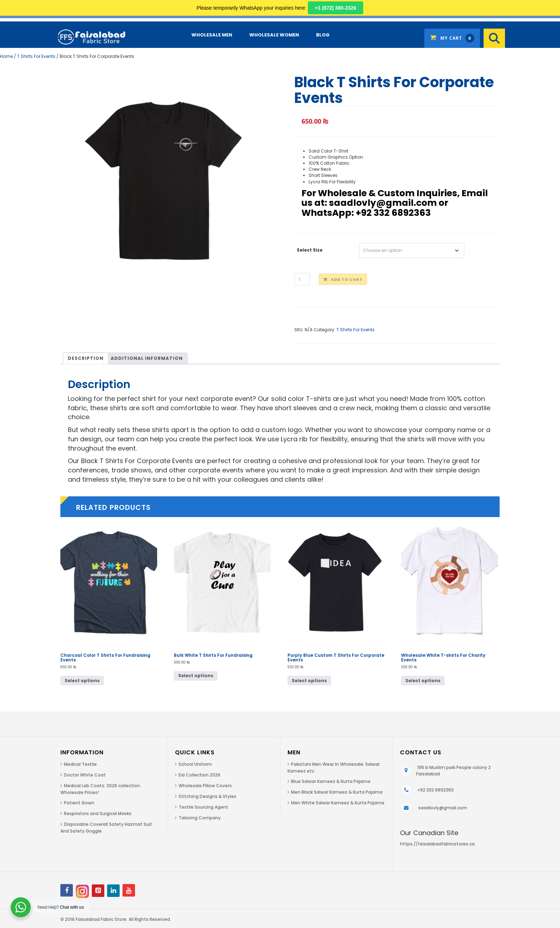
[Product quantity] (302, 279)
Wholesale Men (212, 35)
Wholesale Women (274, 35)
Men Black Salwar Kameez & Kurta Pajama (337, 792)
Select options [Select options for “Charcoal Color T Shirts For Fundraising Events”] (82, 681)
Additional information (147, 358)
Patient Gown (79, 803)
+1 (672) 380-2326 (336, 8)
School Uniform (195, 764)
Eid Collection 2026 (199, 775)
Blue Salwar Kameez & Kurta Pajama (331, 781)
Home (6, 56)
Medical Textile (80, 764)
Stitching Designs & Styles (207, 796)
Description (86, 358)
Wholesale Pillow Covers (205, 786)
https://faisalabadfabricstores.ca (437, 844)
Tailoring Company (200, 818)
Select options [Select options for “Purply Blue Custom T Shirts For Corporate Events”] (309, 681)
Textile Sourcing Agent (203, 807)
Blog (323, 35)
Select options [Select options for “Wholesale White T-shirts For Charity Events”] (423, 681)
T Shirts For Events (36, 56)
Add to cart (347, 279)
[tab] (86, 358)
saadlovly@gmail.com (443, 808)
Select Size (310, 250)
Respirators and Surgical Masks (98, 813)
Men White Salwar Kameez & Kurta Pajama (338, 803)
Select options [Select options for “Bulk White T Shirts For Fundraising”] (196, 676)
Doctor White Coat (85, 775)
